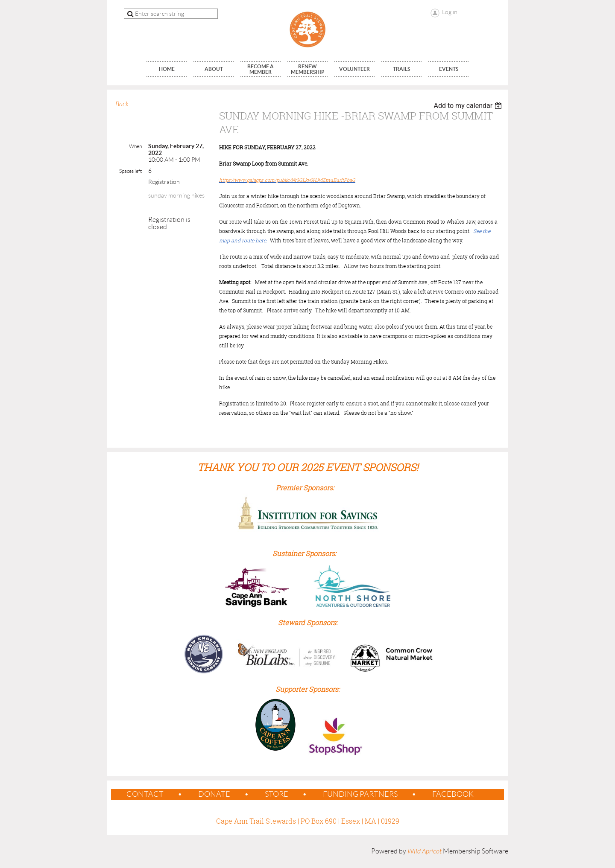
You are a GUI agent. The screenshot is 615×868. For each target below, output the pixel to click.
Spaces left (130, 171)
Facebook (453, 794)
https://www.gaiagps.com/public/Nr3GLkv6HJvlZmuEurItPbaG (287, 180)
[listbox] (469, 106)
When (135, 146)
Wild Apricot (425, 851)
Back (122, 104)
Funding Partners (360, 794)
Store (277, 794)
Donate (214, 794)
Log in (450, 12)
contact (145, 794)
